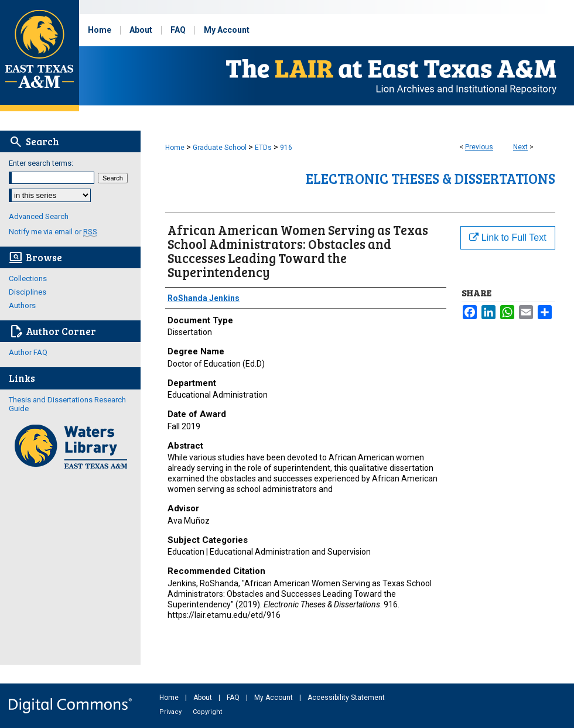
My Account (274, 698)
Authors (22, 305)
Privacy (171, 712)
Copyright (207, 712)
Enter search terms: (41, 163)
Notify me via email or (53, 232)
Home (175, 148)
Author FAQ (28, 352)
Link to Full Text (508, 237)
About (204, 698)
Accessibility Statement (346, 698)
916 (286, 148)
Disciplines (28, 292)
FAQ (234, 698)
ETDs (263, 148)
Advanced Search (39, 216)
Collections (28, 278)
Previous (479, 147)
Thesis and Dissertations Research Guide (67, 404)
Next (520, 147)
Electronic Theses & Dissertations (430, 178)
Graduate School (220, 148)
